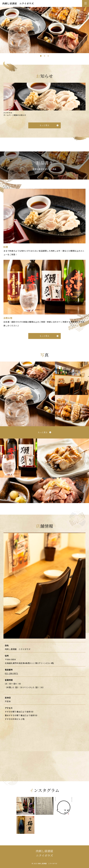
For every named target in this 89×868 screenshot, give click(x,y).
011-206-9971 (11, 676)
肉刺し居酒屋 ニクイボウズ (18, 3)
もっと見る (45, 127)
